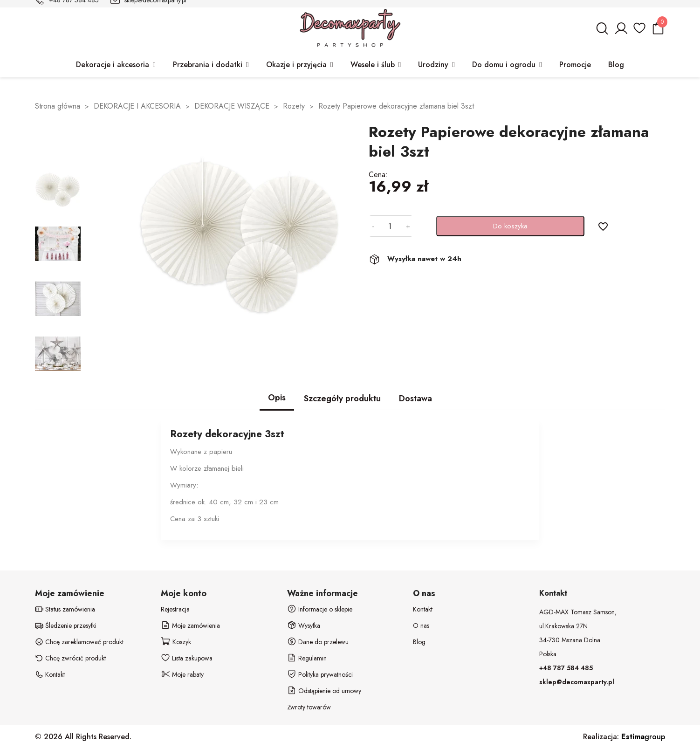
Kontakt (423, 609)
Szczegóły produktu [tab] (342, 399)
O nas (421, 625)
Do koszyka (510, 226)
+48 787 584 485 (566, 668)
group (643, 737)
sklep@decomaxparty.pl (577, 682)
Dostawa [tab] (415, 399)
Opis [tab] (277, 398)
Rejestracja (175, 609)
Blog (419, 642)
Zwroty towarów (309, 707)
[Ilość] (390, 226)
